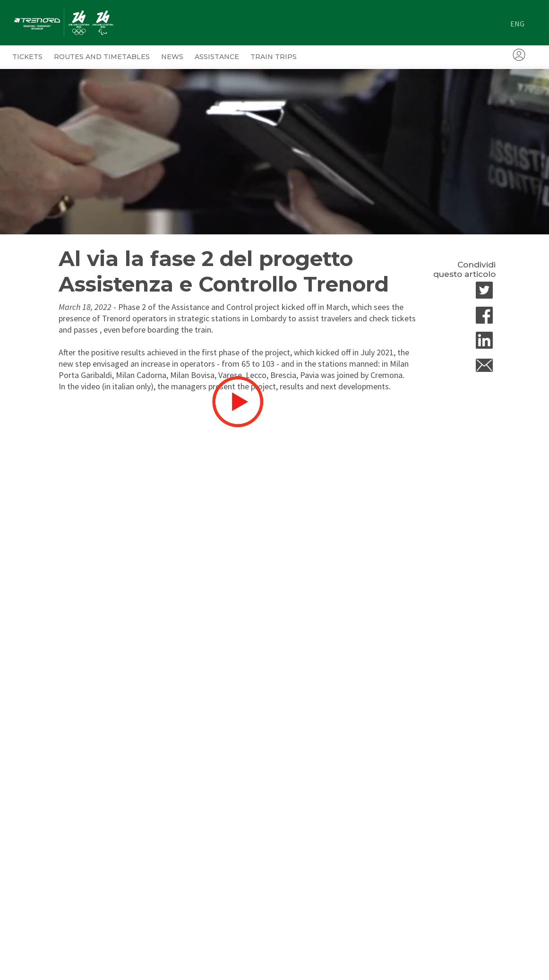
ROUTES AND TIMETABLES (102, 57)
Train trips (274, 57)
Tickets (27, 57)
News (172, 57)
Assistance (217, 57)
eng (517, 24)
